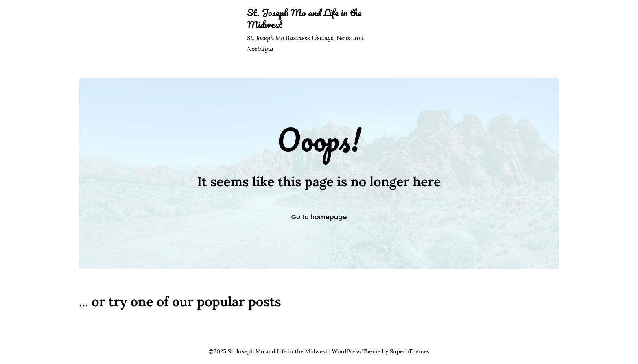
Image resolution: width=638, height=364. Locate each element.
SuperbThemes (410, 351)
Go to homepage (319, 217)
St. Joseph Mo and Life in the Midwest (304, 19)
